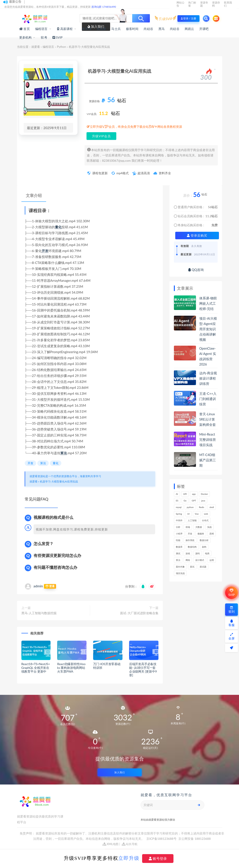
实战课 (101, 29)
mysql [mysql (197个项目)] (179, 507)
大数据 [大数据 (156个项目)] (199, 527)
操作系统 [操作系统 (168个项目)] (190, 540)
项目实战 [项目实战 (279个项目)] (180, 573)
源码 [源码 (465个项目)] (198, 553)
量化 (58, 227)
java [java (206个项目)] (203, 501)
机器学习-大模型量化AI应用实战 (59, 481)
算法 (64, 453)
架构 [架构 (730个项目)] (204, 547)
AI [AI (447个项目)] (177, 494)
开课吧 (204, 29)
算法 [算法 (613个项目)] (178, 560)
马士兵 (116, 29)
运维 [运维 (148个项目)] (212, 560)
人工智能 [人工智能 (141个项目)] (192, 520)
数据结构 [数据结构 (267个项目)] (192, 547)
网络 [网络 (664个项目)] (188, 560)
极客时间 (132, 29)
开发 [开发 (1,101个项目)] (190, 534)
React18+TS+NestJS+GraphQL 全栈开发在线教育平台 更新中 (36, 668)
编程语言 (41, 29)
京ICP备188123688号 (162, 839)
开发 (45, 251)
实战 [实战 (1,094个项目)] (209, 527)
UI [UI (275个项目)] (188, 514)
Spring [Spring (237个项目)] (179, 514)
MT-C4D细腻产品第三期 (208, 460)
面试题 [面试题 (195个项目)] (203, 567)
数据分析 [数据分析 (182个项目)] (204, 540)
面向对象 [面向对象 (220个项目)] (180, 567)
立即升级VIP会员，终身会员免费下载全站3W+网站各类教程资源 (136, 127)
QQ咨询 (196, 270)
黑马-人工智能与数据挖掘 (39, 613)
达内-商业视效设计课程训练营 (208, 378)
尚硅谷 (148, 29)
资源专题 (204, 4)
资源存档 (216, 4)
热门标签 (192, 4)
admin (38, 586)
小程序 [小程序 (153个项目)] (179, 534)
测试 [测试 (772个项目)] (178, 553)
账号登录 (158, 859)
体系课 (87, 29)
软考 (44, 37)
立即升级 (129, 858)
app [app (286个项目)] (194, 494)
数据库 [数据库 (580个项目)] (179, 547)
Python (61, 47)
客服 (231, 623)
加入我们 (120, 772)
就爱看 (36, 47)
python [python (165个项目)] (190, 507)
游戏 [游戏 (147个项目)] (188, 553)
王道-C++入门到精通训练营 (208, 399)
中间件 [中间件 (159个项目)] (179, 520)
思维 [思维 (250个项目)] (212, 534)
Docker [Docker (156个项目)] (204, 494)
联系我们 (228, 4)
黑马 (162, 29)
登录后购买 (197, 235)
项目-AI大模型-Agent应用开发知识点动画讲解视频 (208, 329)
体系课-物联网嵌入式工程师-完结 (208, 303)
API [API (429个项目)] (185, 494)
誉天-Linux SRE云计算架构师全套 (208, 419)
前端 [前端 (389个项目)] (188, 527)
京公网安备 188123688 (195, 839)
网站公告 (181, 4)
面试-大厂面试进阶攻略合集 (139, 613)
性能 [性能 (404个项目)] (178, 540)
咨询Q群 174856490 (104, 7)
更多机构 (25, 37)
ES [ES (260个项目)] (177, 501)
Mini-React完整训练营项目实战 (208, 440)
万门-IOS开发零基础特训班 (107, 666)
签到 (231, 610)
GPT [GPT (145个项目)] (194, 501)
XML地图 (111, 844)
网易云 (189, 29)
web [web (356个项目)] (206, 514)
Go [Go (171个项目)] (185, 501)
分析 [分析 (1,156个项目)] (178, 527)
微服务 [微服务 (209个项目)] (201, 534)
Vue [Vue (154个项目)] (197, 514)
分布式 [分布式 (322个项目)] (205, 520)
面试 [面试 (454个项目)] (192, 567)
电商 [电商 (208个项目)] (207, 553)
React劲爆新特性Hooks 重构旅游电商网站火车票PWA (71, 668)
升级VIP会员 (101, 136)
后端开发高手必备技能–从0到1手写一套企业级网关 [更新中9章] (143, 669)
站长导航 (130, 844)
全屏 (231, 637)
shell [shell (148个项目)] (212, 507)
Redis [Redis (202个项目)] (201, 507)
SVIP (231, 593)
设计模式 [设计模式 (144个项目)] (200, 560)
